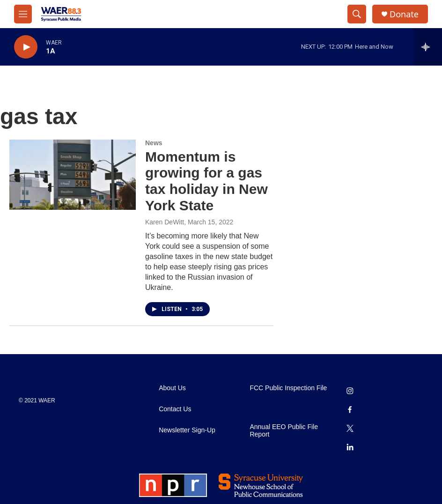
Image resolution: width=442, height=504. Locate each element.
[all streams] (428, 47)
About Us (172, 388)
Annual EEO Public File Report (284, 431)
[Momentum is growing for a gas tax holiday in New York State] (73, 175)
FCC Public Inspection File (288, 388)
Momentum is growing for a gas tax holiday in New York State (206, 181)
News (154, 143)
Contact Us (175, 409)
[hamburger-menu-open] (23, 14)
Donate (404, 14)
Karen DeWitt (165, 222)
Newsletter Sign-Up (187, 430)
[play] (26, 47)
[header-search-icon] (357, 14)
